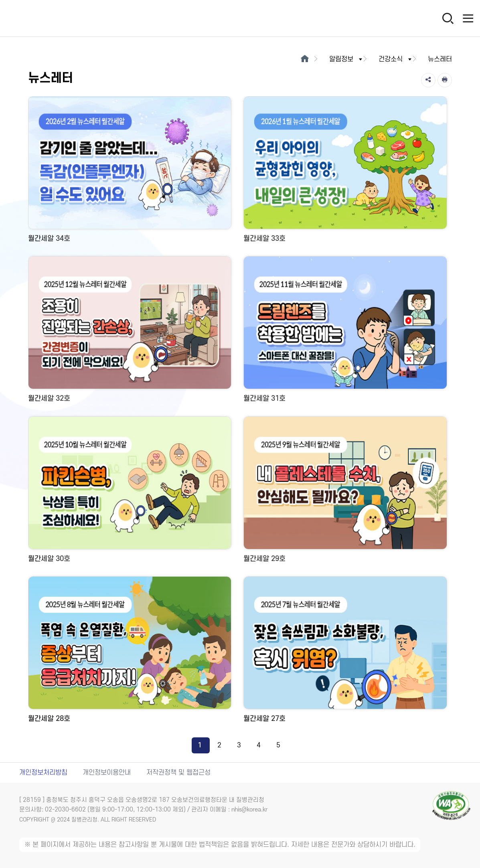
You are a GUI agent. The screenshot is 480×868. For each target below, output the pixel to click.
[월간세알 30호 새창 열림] (130, 492)
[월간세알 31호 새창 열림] (345, 332)
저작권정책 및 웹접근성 (178, 773)
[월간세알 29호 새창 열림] (345, 492)
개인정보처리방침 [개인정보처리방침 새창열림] (43, 773)
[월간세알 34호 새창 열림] (130, 172)
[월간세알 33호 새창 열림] (345, 172)
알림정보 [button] (346, 59)
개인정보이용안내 (107, 773)
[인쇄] (445, 80)
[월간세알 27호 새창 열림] (345, 652)
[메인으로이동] (305, 59)
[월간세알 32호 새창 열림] (130, 332)
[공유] (428, 80)
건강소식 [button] (396, 59)
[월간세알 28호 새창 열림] (130, 652)
